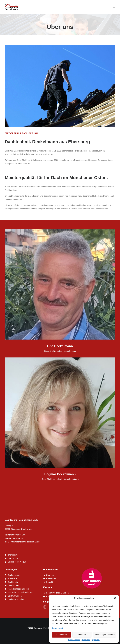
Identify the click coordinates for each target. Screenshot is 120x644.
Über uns (50, 575)
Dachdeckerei (14, 575)
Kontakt (49, 582)
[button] (115, 598)
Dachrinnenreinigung (17, 599)
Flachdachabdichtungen (18, 589)
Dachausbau (13, 585)
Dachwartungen (15, 596)
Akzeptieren (61, 635)
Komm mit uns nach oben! (58, 593)
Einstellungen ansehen (105, 635)
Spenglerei (13, 578)
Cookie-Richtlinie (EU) (18, 562)
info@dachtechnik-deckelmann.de (26, 542)
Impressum (96, 640)
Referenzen (51, 578)
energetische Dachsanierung (20, 592)
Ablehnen (82, 635)
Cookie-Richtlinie (74, 640)
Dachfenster (13, 582)
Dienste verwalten (58, 628)
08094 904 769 (19, 535)
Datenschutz (86, 640)
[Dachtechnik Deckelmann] (12, 7)
